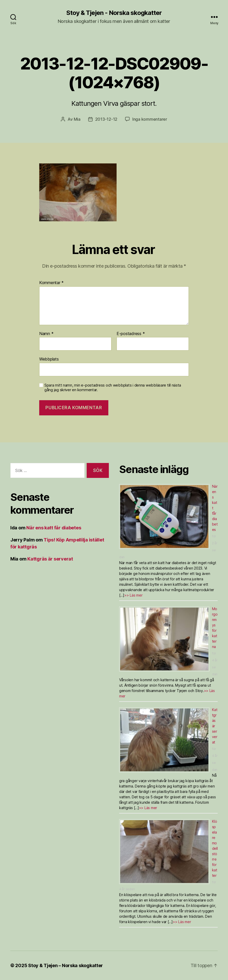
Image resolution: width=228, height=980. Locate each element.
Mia (77, 119)
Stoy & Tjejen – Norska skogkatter (66, 965)
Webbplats (49, 359)
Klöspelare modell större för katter (215, 848)
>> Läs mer (133, 595)
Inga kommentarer (150, 119)
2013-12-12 (106, 119)
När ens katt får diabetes (54, 528)
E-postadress (131, 334)
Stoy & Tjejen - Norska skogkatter (114, 13)
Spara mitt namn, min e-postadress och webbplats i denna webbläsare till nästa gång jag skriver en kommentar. (113, 388)
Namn (46, 334)
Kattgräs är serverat (50, 559)
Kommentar (51, 283)
